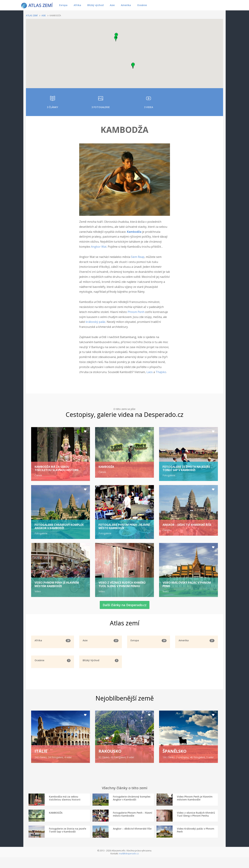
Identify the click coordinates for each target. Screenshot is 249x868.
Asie (112, 5)
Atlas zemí (32, 16)
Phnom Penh (136, 312)
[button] (116, 39)
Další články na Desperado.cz (125, 609)
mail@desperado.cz (129, 864)
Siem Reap (138, 257)
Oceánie (142, 5)
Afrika (77, 5)
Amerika (126, 5)
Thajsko (161, 372)
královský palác (96, 322)
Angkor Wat (99, 247)
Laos (150, 372)
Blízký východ (95, 5)
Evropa (63, 5)
